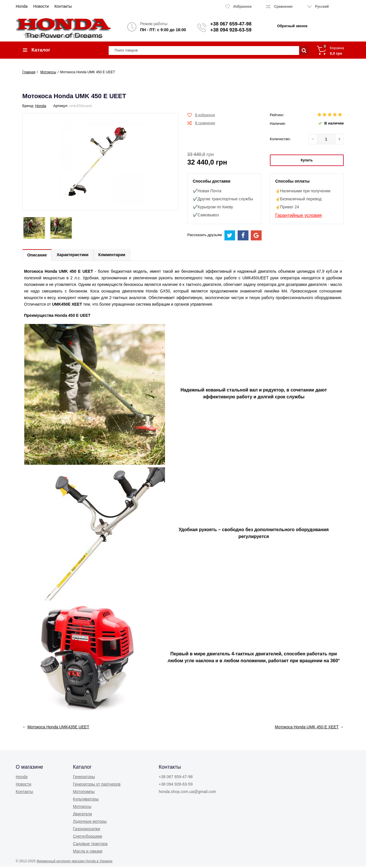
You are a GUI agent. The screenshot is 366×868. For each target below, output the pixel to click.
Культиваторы (86, 800)
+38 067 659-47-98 (231, 24)
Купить (307, 161)
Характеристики (74, 256)
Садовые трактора (90, 845)
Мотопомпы (84, 793)
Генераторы (84, 778)
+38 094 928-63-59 (231, 30)
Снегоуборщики (87, 838)
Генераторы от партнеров (97, 786)
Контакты (63, 6)
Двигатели (82, 815)
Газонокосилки (86, 830)
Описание (38, 256)
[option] (34, 229)
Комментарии (114, 256)
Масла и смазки (88, 853)
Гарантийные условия (299, 216)
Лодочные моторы (90, 823)
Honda (22, 6)
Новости (41, 6)
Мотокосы (82, 808)
